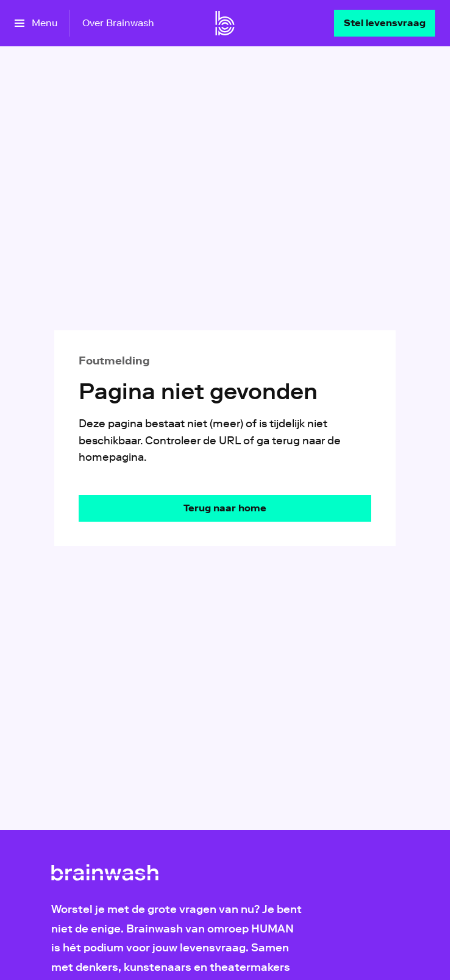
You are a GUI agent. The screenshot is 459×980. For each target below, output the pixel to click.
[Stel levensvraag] (385, 23)
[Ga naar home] (225, 23)
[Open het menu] (36, 23)
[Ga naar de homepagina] (225, 508)
